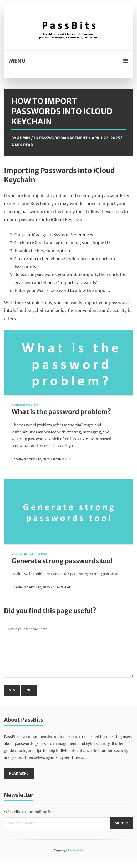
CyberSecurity (25, 405)
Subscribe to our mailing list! (29, 812)
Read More (19, 773)
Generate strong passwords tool (62, 561)
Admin (24, 138)
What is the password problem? (61, 412)
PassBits (77, 850)
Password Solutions (30, 554)
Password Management (63, 138)
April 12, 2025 (39, 459)
